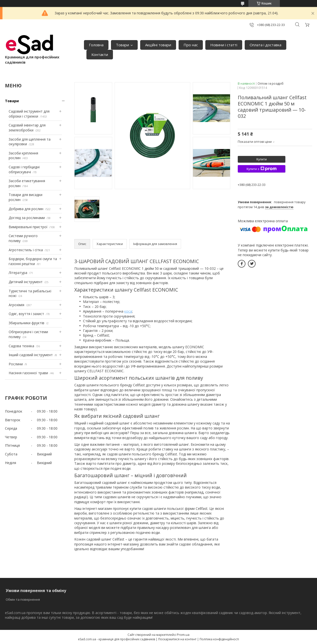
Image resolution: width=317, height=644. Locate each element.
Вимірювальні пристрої (28, 227)
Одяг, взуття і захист (26, 314)
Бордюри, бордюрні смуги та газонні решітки (33, 261)
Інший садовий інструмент (31, 355)
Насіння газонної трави (28, 373)
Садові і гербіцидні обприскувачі (24, 169)
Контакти (100, 54)
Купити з (261, 169)
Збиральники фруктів (26, 323)
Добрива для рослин (26, 209)
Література (18, 273)
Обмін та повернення (23, 599)
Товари (122, 45)
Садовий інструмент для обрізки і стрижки (29, 114)
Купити (262, 159)
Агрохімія (16, 305)
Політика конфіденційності (219, 639)
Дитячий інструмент (26, 282)
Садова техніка (21, 346)
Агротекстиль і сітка (26, 250)
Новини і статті (224, 45)
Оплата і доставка (265, 45)
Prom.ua (183, 635)
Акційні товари (158, 45)
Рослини (16, 364)
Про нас (191, 45)
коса (128, 311)
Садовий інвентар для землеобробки (27, 128)
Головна (96, 45)
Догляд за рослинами (27, 218)
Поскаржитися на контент (177, 639)
